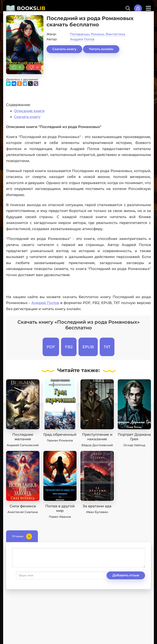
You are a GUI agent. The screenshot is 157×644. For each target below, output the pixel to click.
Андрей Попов (82, 39)
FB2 (69, 347)
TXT (107, 347)
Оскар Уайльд (134, 445)
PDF (51, 347)
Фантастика (115, 34)
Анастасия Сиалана (23, 512)
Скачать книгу (64, 49)
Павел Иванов (60, 517)
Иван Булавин (97, 512)
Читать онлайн (101, 49)
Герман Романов (60, 440)
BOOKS (31, 8)
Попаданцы (80, 34)
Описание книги (29, 111)
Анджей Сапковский (23, 445)
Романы (97, 34)
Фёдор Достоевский (97, 445)
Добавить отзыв (31, 575)
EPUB (88, 347)
